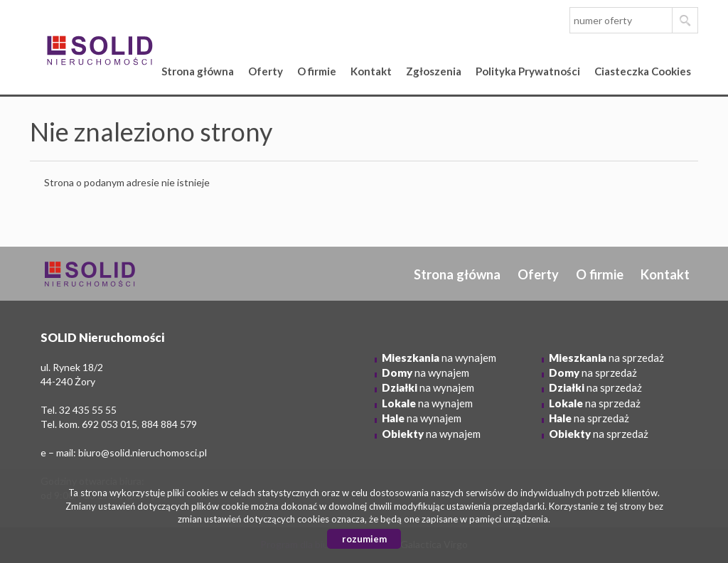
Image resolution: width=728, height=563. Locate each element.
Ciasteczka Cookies (643, 71)
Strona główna (198, 71)
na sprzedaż (606, 358)
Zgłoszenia (434, 71)
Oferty (266, 71)
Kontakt (371, 71)
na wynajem (439, 358)
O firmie (317, 71)
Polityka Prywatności (528, 71)
